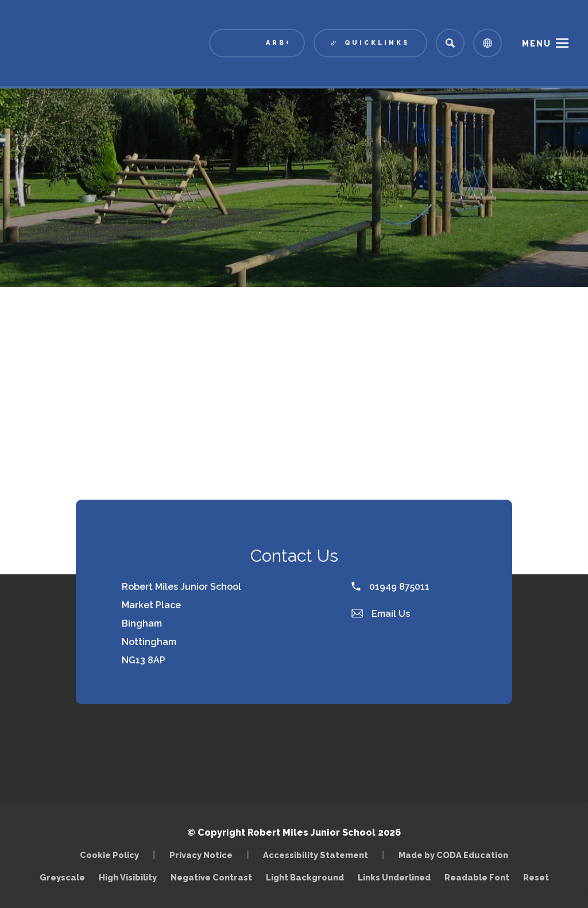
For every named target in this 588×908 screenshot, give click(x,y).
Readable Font (477, 877)
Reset (536, 877)
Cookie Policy (109, 855)
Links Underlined (394, 877)
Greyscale (62, 877)
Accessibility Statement (316, 855)
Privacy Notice (201, 855)
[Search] (450, 43)
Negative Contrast (211, 877)
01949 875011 (390, 587)
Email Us (381, 614)
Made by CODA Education (453, 855)
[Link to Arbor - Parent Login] (257, 43)
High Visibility (128, 877)
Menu (537, 44)
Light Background (305, 877)
